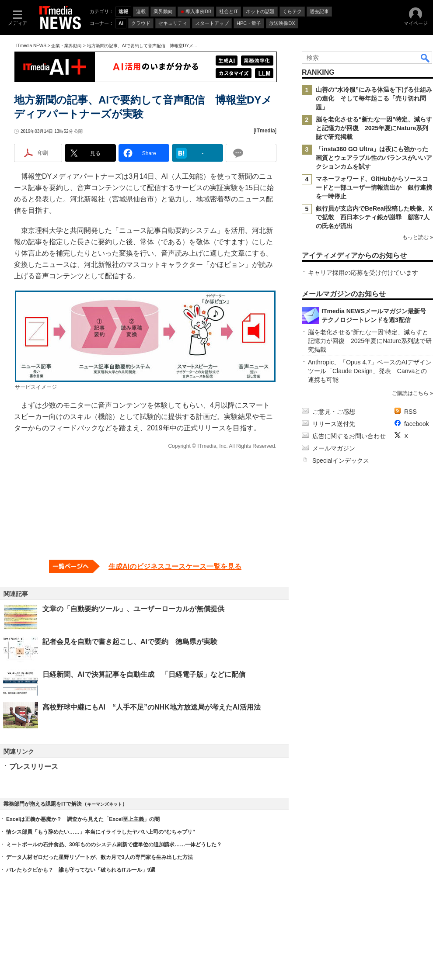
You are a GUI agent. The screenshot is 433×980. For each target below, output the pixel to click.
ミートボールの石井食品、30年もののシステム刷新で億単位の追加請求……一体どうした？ (114, 845)
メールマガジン (334, 448)
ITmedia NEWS (31, 46)
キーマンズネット (105, 804)
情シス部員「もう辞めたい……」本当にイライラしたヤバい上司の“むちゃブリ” (101, 832)
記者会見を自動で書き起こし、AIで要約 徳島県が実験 (130, 642)
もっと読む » (418, 237)
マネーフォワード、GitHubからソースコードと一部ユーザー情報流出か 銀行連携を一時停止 (374, 187)
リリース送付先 (334, 424)
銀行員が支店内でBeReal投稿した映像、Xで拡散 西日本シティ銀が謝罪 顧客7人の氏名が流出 (374, 217)
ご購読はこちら (410, 393)
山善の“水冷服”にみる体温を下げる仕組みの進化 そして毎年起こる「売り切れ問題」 (374, 98)
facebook (417, 424)
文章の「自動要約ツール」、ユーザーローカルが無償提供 (133, 609)
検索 (426, 58)
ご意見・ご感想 (334, 412)
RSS (410, 412)
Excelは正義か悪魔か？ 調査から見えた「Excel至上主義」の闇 (83, 819)
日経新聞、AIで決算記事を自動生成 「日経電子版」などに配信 (144, 674)
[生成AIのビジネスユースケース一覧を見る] (145, 566)
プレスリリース (34, 767)
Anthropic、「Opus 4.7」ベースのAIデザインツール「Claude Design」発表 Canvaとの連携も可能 (370, 371)
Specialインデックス (341, 461)
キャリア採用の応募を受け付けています (363, 273)
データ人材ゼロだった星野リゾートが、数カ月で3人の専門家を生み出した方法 (100, 857)
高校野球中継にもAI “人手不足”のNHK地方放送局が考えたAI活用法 (152, 707)
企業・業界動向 (66, 46)
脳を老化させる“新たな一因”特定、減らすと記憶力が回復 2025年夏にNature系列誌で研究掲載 (374, 128)
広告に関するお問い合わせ (349, 436)
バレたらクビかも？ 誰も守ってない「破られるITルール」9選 (81, 870)
